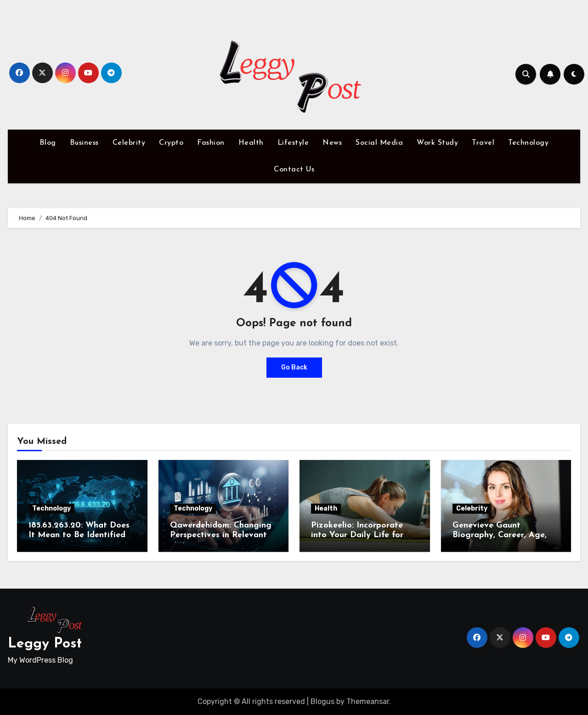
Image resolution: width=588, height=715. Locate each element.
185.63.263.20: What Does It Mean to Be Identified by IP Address (79, 535)
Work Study (437, 143)
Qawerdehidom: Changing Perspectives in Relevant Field (221, 535)
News (332, 143)
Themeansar (368, 701)
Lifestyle (293, 143)
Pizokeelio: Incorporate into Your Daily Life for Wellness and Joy (357, 535)
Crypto (171, 143)
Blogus (322, 701)
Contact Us (294, 170)
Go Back (294, 367)
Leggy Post (45, 644)
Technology (528, 143)
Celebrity (129, 143)
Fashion (211, 143)
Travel (483, 143)
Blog (48, 143)
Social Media (379, 143)
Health (251, 143)
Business (84, 143)
